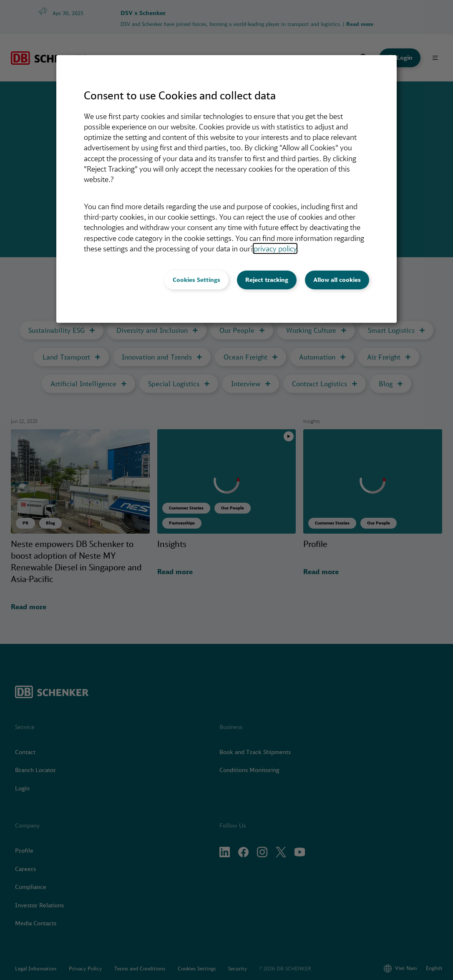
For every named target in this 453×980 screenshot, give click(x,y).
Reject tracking (267, 280)
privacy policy (275, 248)
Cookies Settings (196, 280)
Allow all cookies (337, 280)
